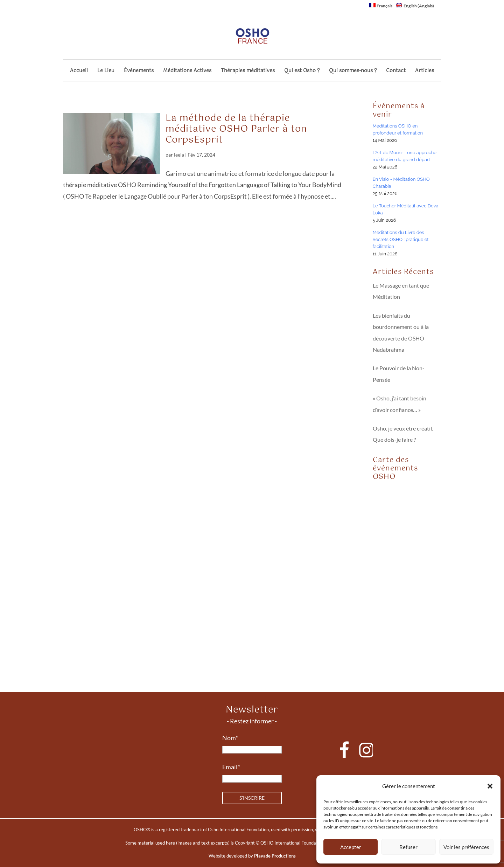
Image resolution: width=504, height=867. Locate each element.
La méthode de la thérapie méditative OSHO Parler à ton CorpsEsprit (236, 129)
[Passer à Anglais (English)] (415, 7)
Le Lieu (106, 72)
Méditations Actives (187, 72)
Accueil (79, 72)
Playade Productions (275, 856)
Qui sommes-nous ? (353, 72)
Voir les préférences (466, 847)
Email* (231, 767)
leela (179, 155)
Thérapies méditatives (248, 72)
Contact (396, 72)
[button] (490, 786)
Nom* (230, 738)
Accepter (351, 847)
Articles (425, 72)
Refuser (408, 847)
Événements (139, 72)
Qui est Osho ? (302, 72)
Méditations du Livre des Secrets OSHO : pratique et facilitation (401, 239)
